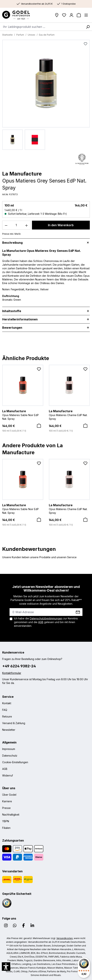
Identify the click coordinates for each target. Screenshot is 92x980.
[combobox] (42, 27)
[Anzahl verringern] (6, 225)
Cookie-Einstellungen (15, 762)
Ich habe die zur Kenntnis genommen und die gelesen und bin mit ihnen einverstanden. (46, 622)
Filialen (6, 828)
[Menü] (86, 15)
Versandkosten (65, 938)
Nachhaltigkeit (11, 815)
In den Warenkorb (61, 225)
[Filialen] (57, 15)
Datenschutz (10, 756)
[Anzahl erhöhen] (27, 225)
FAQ (5, 710)
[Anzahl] (16, 225)
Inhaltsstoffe (12, 311)
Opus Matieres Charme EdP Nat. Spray (69, 415)
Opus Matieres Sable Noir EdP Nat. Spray (23, 415)
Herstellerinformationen (20, 319)
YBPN (6, 821)
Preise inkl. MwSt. (12, 234)
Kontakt (7, 703)
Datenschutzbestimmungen (46, 618)
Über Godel (9, 795)
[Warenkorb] (79, 15)
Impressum (9, 749)
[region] (46, 95)
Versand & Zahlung (14, 723)
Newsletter (9, 730)
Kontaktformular (12, 673)
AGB (41, 622)
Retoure (7, 716)
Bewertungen (12, 328)
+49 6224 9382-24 (19, 666)
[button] (6, 967)
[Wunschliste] (64, 15)
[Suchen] (88, 27)
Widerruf (8, 775)
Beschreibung (12, 243)
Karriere (7, 801)
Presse (6, 808)
